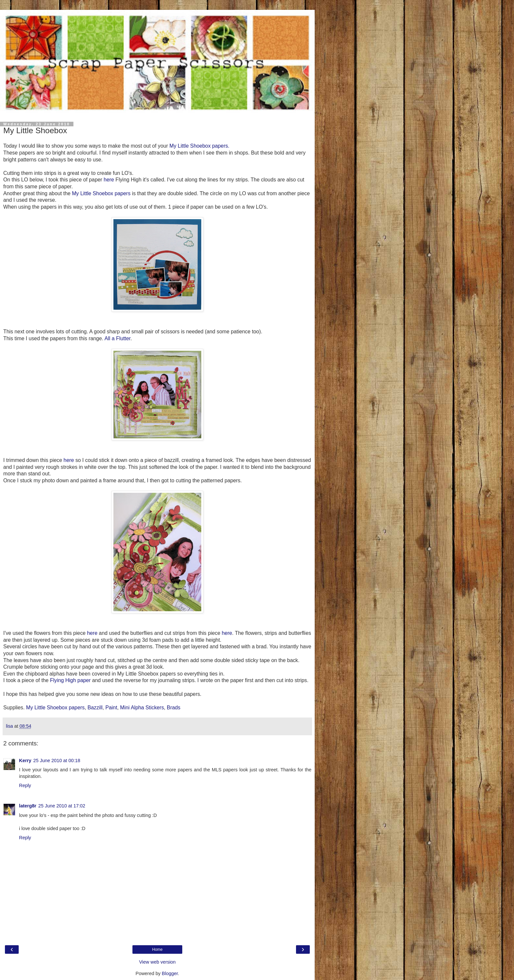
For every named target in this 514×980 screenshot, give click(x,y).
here (109, 180)
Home (157, 949)
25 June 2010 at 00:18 (57, 761)
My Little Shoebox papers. (199, 146)
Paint (111, 708)
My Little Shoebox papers (101, 193)
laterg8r (28, 806)
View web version (157, 962)
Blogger (170, 973)
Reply (25, 785)
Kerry (25, 761)
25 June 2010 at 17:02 (62, 806)
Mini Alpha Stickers (142, 708)
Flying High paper (70, 680)
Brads (174, 708)
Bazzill (95, 708)
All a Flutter (118, 338)
